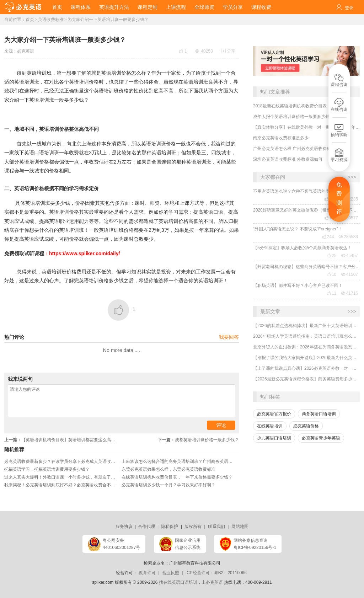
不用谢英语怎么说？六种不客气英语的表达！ (296, 191)
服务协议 (124, 527)
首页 (57, 7)
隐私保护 (170, 527)
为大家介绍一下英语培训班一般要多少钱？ (108, 20)
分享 (228, 51)
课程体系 (81, 7)
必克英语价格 (306, 426)
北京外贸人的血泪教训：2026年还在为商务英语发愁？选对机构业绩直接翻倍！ (306, 347)
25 (331, 256)
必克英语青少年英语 (321, 438)
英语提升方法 (114, 7)
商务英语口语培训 (319, 414)
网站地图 (240, 527)
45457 (350, 256)
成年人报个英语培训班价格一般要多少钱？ (294, 117)
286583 (348, 237)
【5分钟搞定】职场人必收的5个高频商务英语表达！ (302, 248)
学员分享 (233, 7)
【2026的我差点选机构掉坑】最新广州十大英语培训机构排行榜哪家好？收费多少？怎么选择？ (306, 326)
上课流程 (176, 7)
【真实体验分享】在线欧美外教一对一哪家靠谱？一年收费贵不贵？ (306, 127)
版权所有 (193, 527)
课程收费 (261, 7)
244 (328, 237)
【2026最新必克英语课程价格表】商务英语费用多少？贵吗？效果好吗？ (306, 379)
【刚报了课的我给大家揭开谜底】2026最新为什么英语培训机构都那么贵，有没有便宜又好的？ (306, 358)
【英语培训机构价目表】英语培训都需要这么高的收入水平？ (63, 440)
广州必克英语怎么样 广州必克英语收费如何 (294, 149)
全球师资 (204, 7)
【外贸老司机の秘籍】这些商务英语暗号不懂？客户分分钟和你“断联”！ (306, 267)
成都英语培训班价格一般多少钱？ (198, 440)
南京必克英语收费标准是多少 (281, 138)
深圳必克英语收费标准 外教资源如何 (288, 159)
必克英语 (26, 51)
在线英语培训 (270, 426)
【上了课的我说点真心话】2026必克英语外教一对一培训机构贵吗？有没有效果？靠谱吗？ (306, 368)
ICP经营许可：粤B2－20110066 (216, 573)
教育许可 (147, 573)
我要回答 (229, 337)
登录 (349, 8)
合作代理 (146, 527)
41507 (350, 274)
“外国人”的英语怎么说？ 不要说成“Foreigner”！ (298, 229)
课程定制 (148, 7)
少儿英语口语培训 (274, 438)
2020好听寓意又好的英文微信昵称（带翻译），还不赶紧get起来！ (306, 210)
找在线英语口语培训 (178, 582)
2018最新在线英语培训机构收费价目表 (290, 106)
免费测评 (339, 198)
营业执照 (171, 573)
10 (331, 274)
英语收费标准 (51, 20)
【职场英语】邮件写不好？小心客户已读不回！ (298, 285)
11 (331, 293)
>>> (352, 177)
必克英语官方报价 (274, 414)
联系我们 (216, 527)
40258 (204, 51)
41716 (350, 293)
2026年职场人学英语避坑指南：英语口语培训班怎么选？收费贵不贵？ (306, 336)
